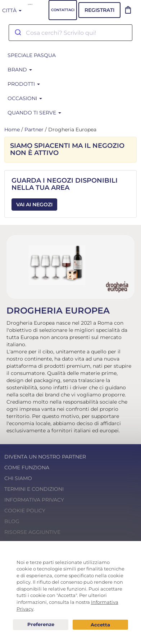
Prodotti (24, 84)
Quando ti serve (34, 113)
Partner (34, 130)
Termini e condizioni (34, 489)
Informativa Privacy (34, 500)
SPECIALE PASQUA (32, 55)
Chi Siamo (18, 478)
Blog (12, 521)
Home (12, 130)
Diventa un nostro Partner (45, 457)
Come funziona (27, 467)
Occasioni (25, 98)
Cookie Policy (25, 511)
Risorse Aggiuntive (32, 532)
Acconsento (100, 625)
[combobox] (70, 33)
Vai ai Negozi (34, 205)
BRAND (20, 70)
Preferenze (41, 625)
